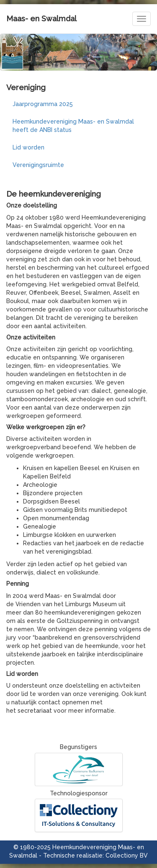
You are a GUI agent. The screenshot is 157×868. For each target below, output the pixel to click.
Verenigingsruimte (38, 165)
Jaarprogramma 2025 (43, 104)
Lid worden (28, 147)
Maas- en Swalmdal (41, 19)
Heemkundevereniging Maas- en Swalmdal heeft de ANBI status (73, 126)
